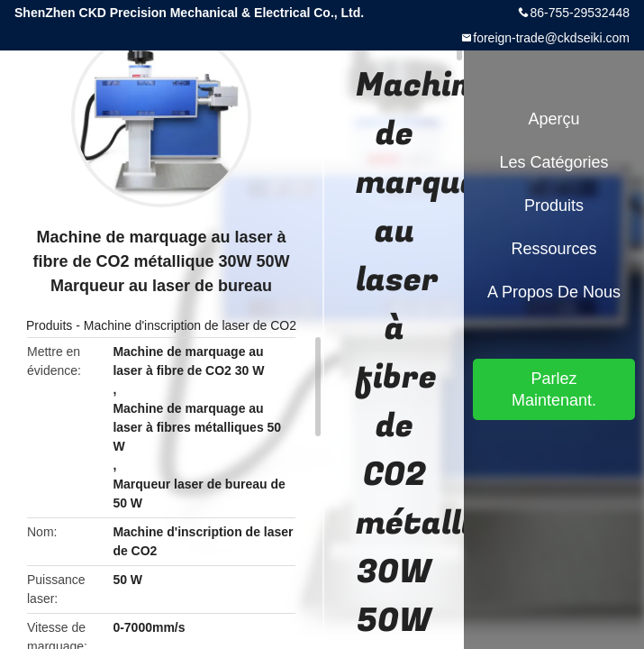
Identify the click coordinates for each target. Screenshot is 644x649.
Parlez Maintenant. (554, 389)
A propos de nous (554, 292)
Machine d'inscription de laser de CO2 (190, 325)
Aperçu (553, 119)
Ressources (553, 249)
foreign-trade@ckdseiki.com (551, 38)
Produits (49, 325)
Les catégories (553, 162)
